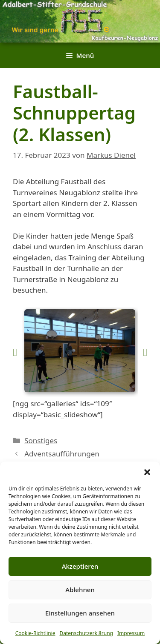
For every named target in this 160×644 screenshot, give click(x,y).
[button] (147, 472)
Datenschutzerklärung (86, 633)
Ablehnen (80, 590)
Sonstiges (41, 440)
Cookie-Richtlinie (35, 633)
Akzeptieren (80, 566)
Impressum (131, 633)
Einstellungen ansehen (80, 613)
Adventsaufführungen (62, 454)
